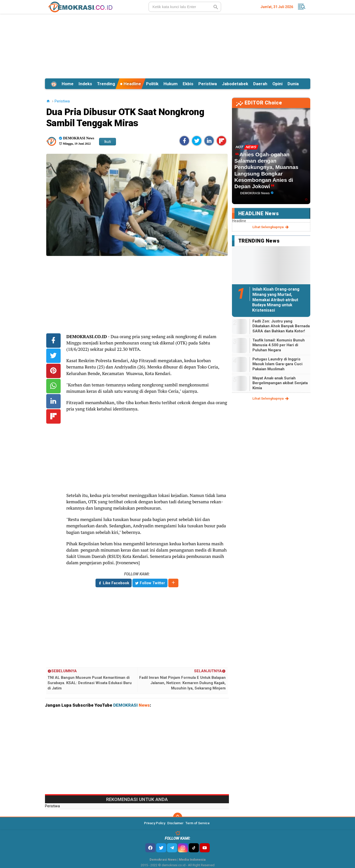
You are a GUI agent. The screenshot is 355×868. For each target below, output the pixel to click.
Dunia (293, 84)
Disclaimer (175, 823)
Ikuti (108, 142)
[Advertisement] (178, 45)
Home (68, 84)
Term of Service (198, 823)
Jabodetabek (235, 84)
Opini (277, 84)
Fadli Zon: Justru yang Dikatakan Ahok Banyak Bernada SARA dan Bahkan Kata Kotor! (281, 326)
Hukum (171, 84)
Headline (131, 84)
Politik (152, 84)
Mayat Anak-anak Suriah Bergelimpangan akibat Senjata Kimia (280, 383)
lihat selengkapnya (271, 227)
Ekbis (188, 84)
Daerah (260, 84)
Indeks (85, 84)
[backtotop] (178, 817)
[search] (185, 7)
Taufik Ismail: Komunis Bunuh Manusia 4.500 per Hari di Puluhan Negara (279, 345)
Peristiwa (208, 84)
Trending (106, 84)
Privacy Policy (155, 823)
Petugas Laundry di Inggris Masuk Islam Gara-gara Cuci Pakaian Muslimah (277, 364)
